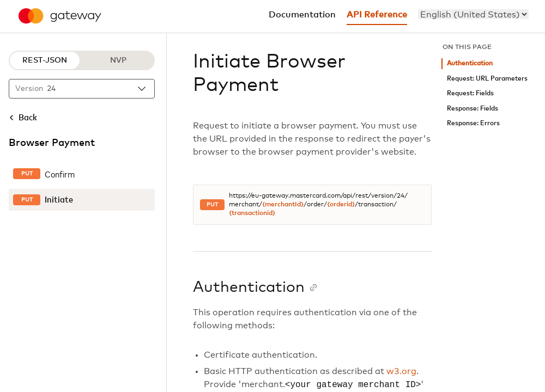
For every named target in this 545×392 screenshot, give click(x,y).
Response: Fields (473, 109)
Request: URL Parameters (487, 79)
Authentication (470, 63)
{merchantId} (283, 205)
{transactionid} (252, 213)
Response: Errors (473, 123)
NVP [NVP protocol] (118, 60)
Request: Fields (470, 93)
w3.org (401, 371)
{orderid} (341, 205)
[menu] (473, 14)
